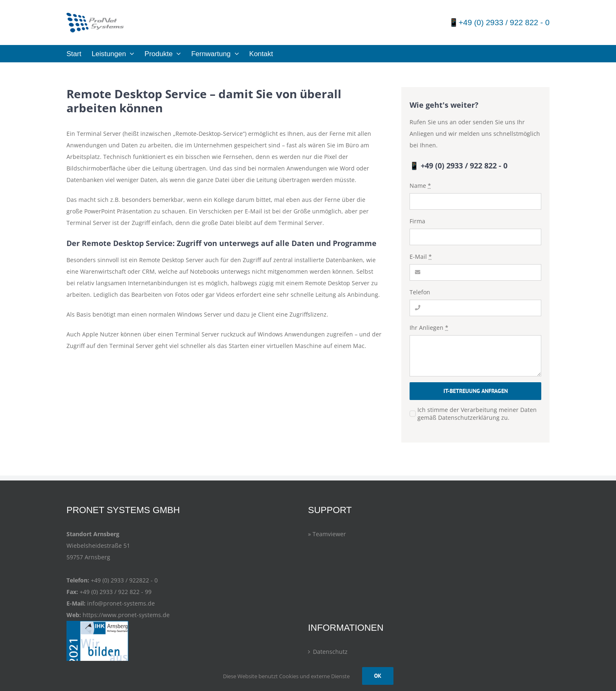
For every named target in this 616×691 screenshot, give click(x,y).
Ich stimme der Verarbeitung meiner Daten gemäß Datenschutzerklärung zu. (477, 414)
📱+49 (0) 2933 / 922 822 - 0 (499, 22)
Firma (417, 221)
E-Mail (421, 257)
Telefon (420, 292)
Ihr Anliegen (429, 328)
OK (378, 676)
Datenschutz (330, 652)
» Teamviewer (327, 534)
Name (420, 186)
